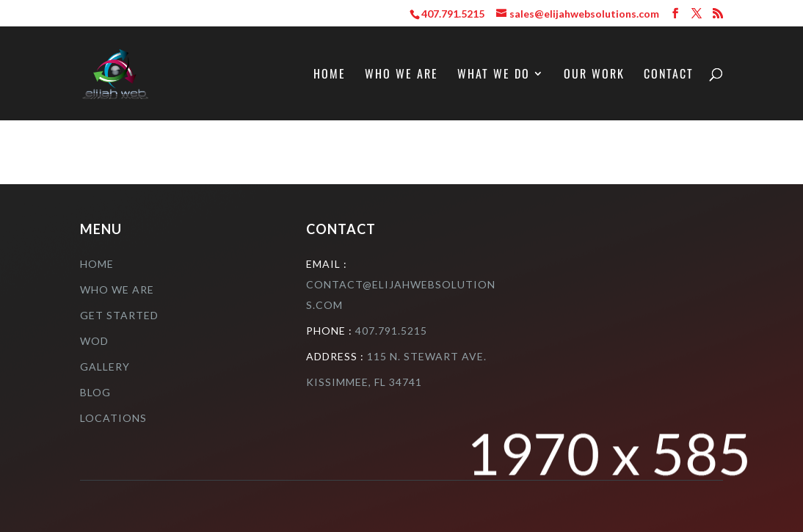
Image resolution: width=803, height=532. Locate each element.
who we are (117, 289)
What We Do (494, 75)
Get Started (119, 315)
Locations (113, 418)
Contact (669, 75)
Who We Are (401, 75)
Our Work (594, 75)
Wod (94, 341)
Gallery (105, 367)
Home (330, 75)
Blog (95, 392)
